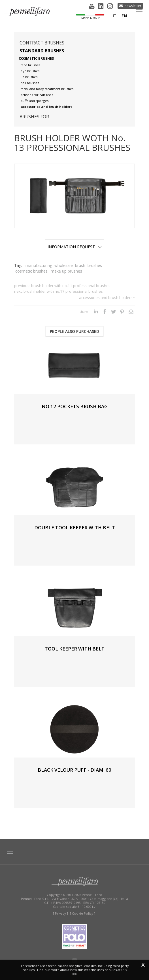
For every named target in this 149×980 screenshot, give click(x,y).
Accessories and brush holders (46, 107)
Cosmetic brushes (36, 58)
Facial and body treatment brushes (47, 89)
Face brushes (30, 65)
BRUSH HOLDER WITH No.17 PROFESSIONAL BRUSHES (63, 291)
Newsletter (133, 6)
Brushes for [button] (34, 117)
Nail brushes (30, 83)
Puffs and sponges (35, 101)
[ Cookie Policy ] (83, 913)
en (124, 16)
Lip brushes (29, 77)
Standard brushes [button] (42, 51)
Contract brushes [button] (42, 43)
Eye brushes (30, 71)
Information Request (75, 247)
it (115, 16)
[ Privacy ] (60, 913)
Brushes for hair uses (37, 95)
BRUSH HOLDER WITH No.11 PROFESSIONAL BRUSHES (71, 286)
